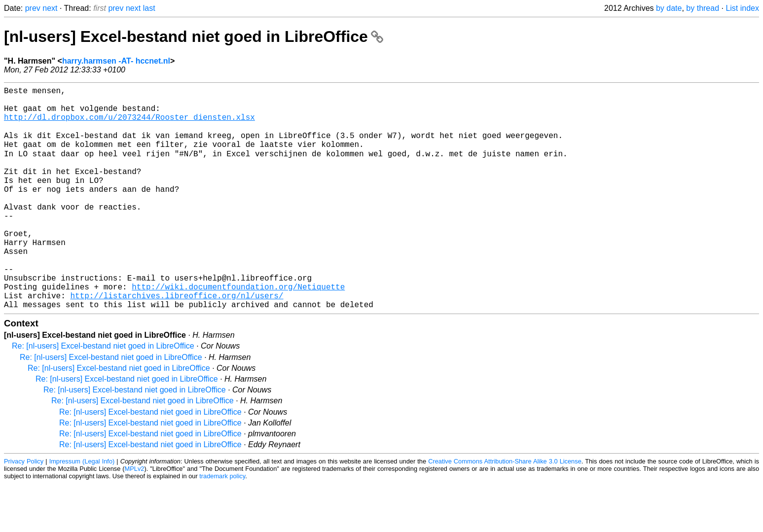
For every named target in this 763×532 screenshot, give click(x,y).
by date (669, 8)
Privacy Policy (24, 510)
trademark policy (222, 524)
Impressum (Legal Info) (82, 510)
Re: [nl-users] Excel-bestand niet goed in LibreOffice (103, 394)
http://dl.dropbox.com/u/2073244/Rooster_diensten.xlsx (129, 125)
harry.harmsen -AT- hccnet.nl (116, 61)
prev (33, 8)
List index (742, 8)
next (50, 8)
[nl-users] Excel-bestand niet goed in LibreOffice (194, 36)
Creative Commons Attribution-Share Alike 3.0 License (505, 510)
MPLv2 (135, 517)
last (149, 8)
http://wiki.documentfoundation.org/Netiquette (238, 331)
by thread (703, 8)
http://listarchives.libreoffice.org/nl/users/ (177, 342)
